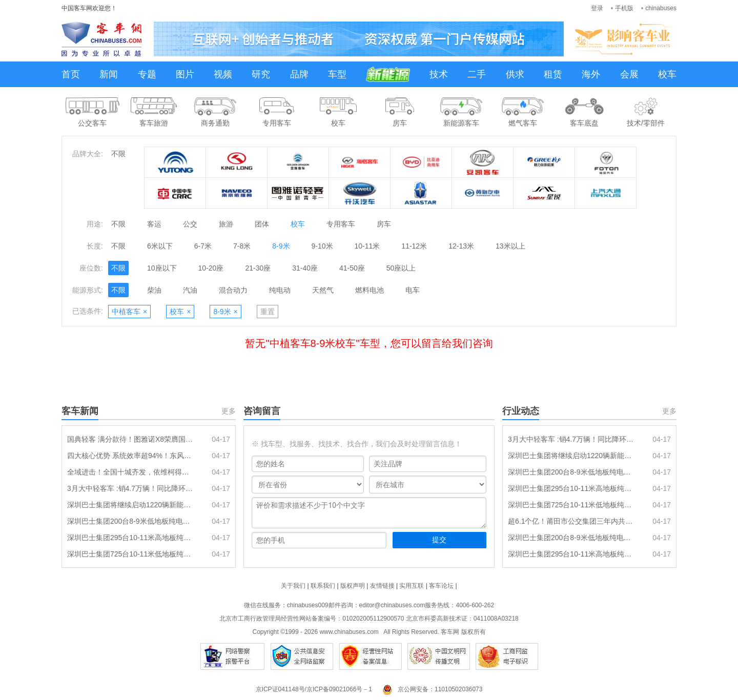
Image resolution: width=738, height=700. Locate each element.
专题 (147, 74)
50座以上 (401, 268)
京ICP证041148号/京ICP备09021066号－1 (314, 689)
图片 (185, 74)
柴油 (154, 290)
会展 (629, 74)
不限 (118, 154)
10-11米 (367, 246)
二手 (477, 74)
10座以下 (162, 268)
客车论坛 (441, 586)
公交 (190, 224)
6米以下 (160, 246)
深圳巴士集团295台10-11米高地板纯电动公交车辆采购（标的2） (131, 538)
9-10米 (322, 246)
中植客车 (129, 312)
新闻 (109, 74)
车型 (337, 74)
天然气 (323, 290)
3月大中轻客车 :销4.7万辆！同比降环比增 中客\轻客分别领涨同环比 (131, 488)
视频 (223, 74)
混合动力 (233, 290)
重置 (268, 312)
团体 (262, 224)
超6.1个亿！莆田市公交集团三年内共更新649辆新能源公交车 (571, 521)
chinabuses (661, 8)
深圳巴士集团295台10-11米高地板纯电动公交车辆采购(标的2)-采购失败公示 (571, 554)
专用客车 (341, 224)
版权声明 (353, 586)
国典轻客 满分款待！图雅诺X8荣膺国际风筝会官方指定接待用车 (131, 439)
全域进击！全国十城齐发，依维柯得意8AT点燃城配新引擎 (131, 472)
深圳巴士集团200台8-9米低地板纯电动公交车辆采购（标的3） (131, 521)
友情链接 (382, 586)
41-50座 (352, 268)
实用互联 (412, 586)
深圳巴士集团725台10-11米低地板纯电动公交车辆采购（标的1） (131, 554)
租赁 (553, 74)
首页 (71, 74)
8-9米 (281, 246)
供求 (515, 74)
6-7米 (203, 246)
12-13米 (461, 246)
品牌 (299, 74)
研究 (261, 74)
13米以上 (510, 246)
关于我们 (293, 586)
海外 (591, 74)
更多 (229, 411)
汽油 (190, 290)
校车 (667, 74)
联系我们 (323, 586)
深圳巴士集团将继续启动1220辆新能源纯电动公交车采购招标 (131, 505)
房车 (384, 224)
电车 (413, 290)
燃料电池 (370, 290)
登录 (597, 8)
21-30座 (258, 268)
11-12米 (414, 246)
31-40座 (305, 268)
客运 (154, 224)
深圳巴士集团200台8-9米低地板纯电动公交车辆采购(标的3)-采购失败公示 (571, 538)
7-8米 (242, 246)
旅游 (226, 224)
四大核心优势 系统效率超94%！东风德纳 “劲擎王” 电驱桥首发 (131, 456)
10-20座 (211, 268)
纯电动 (280, 290)
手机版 (624, 8)
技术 (439, 74)
